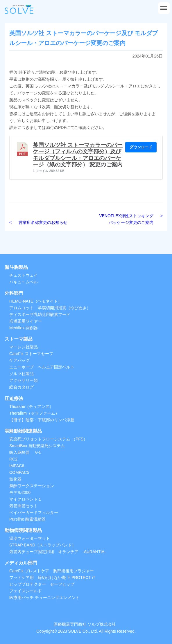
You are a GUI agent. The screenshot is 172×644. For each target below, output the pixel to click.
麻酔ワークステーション (32, 486)
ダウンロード (141, 147)
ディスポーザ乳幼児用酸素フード (40, 314)
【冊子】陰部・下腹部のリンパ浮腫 (42, 420)
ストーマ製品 (19, 339)
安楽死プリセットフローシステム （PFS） (48, 439)
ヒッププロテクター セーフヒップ (42, 584)
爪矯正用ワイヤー (26, 321)
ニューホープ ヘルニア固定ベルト (42, 367)
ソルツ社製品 (21, 374)
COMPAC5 (19, 472)
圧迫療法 (14, 399)
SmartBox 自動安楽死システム (37, 446)
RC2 (13, 459)
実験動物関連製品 (23, 431)
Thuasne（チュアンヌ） (31, 406)
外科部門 (14, 293)
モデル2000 (20, 492)
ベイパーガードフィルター (34, 512)
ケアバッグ (19, 360)
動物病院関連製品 (23, 530)
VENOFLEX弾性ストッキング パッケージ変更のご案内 (128, 219)
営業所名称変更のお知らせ (43, 222)
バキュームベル (24, 282)
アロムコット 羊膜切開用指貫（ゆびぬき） (50, 308)
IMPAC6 (17, 466)
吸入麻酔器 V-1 (25, 452)
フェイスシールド (26, 591)
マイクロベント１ (26, 499)
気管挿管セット (24, 506)
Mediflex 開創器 (24, 328)
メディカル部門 (21, 563)
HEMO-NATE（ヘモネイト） (36, 301)
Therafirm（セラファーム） (34, 413)
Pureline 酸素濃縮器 (27, 519)
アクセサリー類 (24, 380)
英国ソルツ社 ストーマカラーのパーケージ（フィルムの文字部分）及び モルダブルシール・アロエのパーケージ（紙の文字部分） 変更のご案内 (78, 155)
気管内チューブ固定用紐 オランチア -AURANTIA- (58, 552)
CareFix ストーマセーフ (31, 354)
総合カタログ (21, 387)
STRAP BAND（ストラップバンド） (43, 545)
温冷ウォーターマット (30, 538)
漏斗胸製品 (16, 267)
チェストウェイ (24, 275)
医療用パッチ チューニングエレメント (44, 598)
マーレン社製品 (24, 347)
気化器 (15, 479)
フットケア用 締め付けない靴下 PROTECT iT (52, 578)
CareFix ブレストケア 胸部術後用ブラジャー (52, 571)
